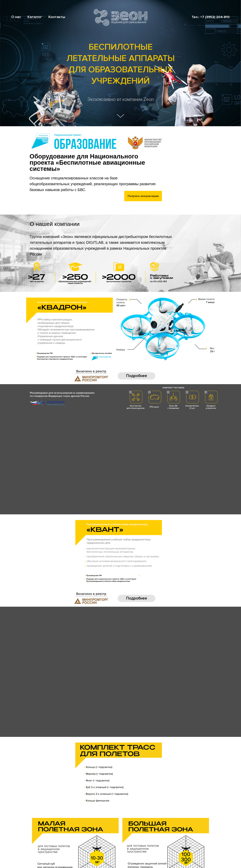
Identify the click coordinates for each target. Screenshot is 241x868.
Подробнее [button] (137, 376)
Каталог (35, 17)
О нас (16, 17)
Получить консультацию (143, 196)
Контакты (57, 17)
